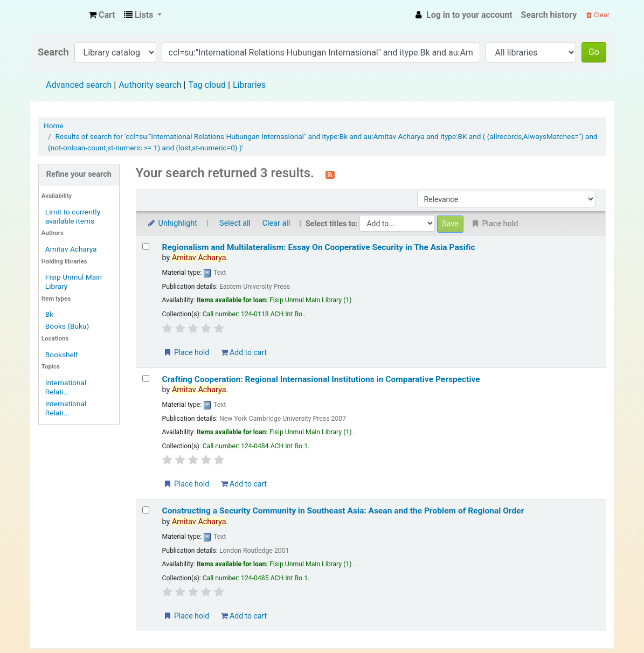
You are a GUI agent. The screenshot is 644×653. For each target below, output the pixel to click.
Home (54, 126)
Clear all (276, 223)
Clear (598, 15)
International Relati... (66, 387)
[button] (102, 15)
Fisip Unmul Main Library (57, 15)
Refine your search (79, 174)
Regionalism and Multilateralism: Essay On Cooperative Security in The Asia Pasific (319, 247)
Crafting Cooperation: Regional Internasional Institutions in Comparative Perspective (321, 379)
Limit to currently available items (73, 216)
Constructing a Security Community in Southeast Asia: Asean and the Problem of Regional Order (343, 511)
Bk (49, 314)
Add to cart (244, 352)
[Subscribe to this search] (330, 174)
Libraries (249, 85)
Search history (549, 15)
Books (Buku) (67, 326)
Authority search (150, 85)
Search (53, 52)
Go (594, 52)
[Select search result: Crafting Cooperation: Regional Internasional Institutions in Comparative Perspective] (146, 378)
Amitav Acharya (71, 249)
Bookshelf (62, 355)
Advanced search (79, 85)
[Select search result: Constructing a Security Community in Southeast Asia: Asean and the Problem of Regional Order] (146, 510)
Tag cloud (207, 85)
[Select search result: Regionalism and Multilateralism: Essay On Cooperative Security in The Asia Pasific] (146, 246)
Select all (235, 223)
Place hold (186, 352)
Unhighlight (172, 223)
